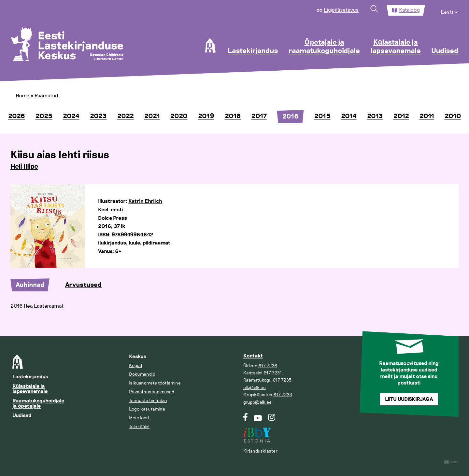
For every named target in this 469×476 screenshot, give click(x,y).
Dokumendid (142, 374)
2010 (453, 116)
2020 (179, 116)
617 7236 (268, 366)
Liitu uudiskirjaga (409, 399)
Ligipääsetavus (341, 10)
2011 (427, 116)
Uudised (445, 51)
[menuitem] (450, 10)
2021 (152, 116)
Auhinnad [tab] (30, 285)
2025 (44, 116)
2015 (322, 116)
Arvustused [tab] (83, 285)
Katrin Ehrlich (145, 201)
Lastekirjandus (253, 51)
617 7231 (273, 373)
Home (22, 96)
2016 (291, 117)
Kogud (135, 365)
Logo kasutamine (147, 409)
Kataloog (409, 10)
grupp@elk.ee (257, 402)
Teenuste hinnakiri (148, 401)
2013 (375, 116)
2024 (71, 116)
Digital (451, 462)
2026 (17, 116)
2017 (259, 116)
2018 (233, 116)
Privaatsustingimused (152, 392)
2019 (206, 116)
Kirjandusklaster (260, 451)
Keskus (138, 357)
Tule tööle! (139, 427)
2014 (349, 116)
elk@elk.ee (255, 388)
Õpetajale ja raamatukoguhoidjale (324, 47)
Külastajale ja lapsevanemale (396, 47)
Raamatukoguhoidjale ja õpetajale (38, 404)
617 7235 (282, 380)
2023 (98, 116)
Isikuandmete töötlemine (155, 383)
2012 (401, 116)
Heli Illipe (24, 167)
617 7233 (283, 395)
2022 (126, 116)
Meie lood (139, 418)
